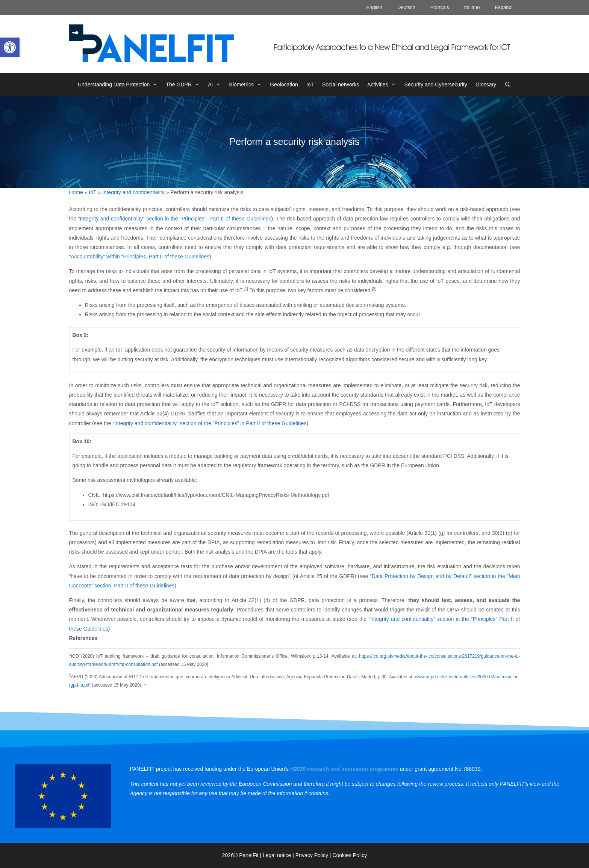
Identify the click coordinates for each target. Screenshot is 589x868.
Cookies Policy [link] (350, 855)
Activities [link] (384, 85)
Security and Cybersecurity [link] (436, 85)
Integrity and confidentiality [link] (133, 192)
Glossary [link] (486, 85)
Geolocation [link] (284, 85)
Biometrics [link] (248, 85)
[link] (10, 47)
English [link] (374, 7)
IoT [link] (310, 85)
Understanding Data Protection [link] (120, 85)
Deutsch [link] (406, 7)
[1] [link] (246, 288)
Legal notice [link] (277, 855)
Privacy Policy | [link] (314, 855)
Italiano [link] (472, 7)
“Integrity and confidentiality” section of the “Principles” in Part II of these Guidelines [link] (209, 423)
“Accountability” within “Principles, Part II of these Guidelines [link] (139, 257)
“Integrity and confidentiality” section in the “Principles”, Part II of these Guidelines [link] (175, 219)
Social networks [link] (341, 85)
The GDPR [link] (185, 85)
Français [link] (440, 7)
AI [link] (216, 85)
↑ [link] (212, 664)
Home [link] (76, 192)
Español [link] (504, 7)
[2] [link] (374, 288)
